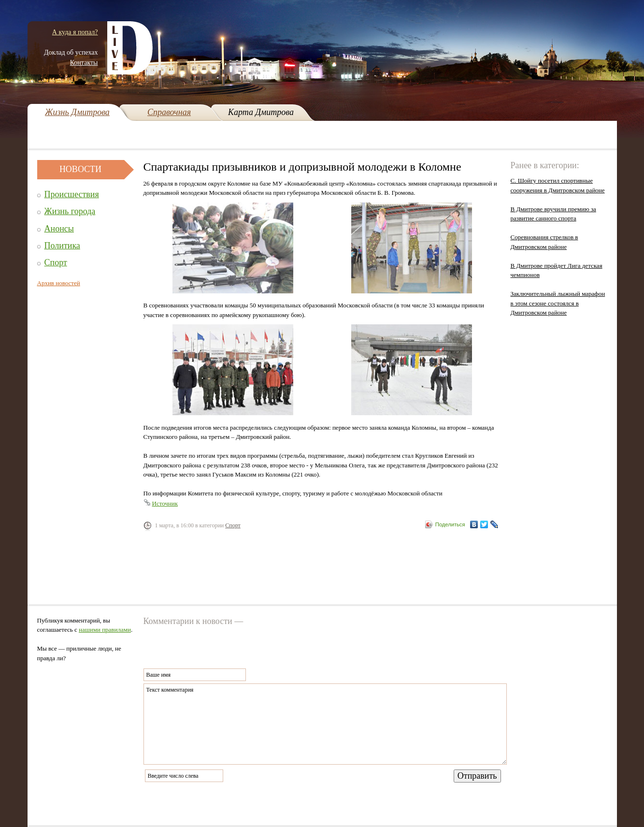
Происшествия (72, 194)
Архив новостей (59, 283)
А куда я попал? (75, 32)
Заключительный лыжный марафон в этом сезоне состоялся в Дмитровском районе (558, 303)
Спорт (56, 262)
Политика (62, 246)
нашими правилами (105, 630)
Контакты (84, 63)
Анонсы (59, 229)
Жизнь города (70, 211)
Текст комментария (325, 724)
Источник (165, 503)
